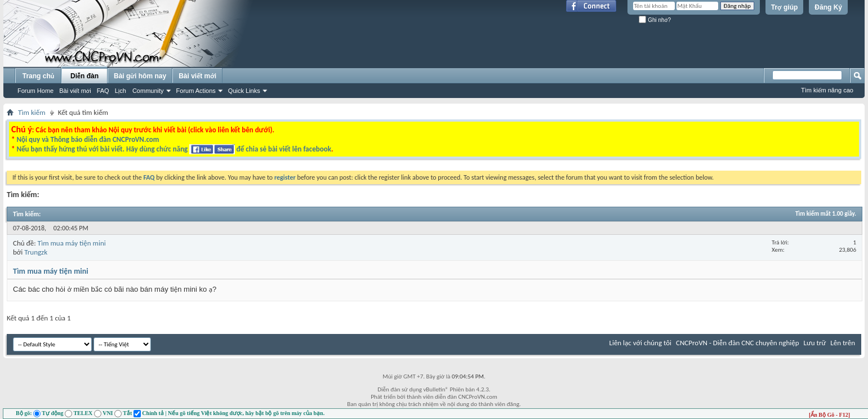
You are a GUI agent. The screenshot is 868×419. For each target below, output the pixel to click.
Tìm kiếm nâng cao (827, 90)
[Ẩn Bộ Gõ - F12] (829, 415)
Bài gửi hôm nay (140, 76)
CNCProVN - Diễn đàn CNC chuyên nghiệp (738, 343)
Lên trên (843, 343)
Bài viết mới (75, 91)
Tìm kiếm (32, 112)
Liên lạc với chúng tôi (640, 343)
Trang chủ (38, 76)
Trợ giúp (785, 7)
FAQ (103, 91)
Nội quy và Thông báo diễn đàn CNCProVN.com (88, 139)
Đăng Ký (828, 7)
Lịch (121, 91)
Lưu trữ (815, 343)
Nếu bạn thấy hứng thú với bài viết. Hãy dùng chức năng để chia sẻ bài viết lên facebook (173, 149)
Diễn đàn (84, 76)
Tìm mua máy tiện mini (72, 243)
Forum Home (35, 91)
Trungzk (36, 252)
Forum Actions (196, 91)
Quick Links (244, 91)
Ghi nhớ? (655, 20)
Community (148, 91)
